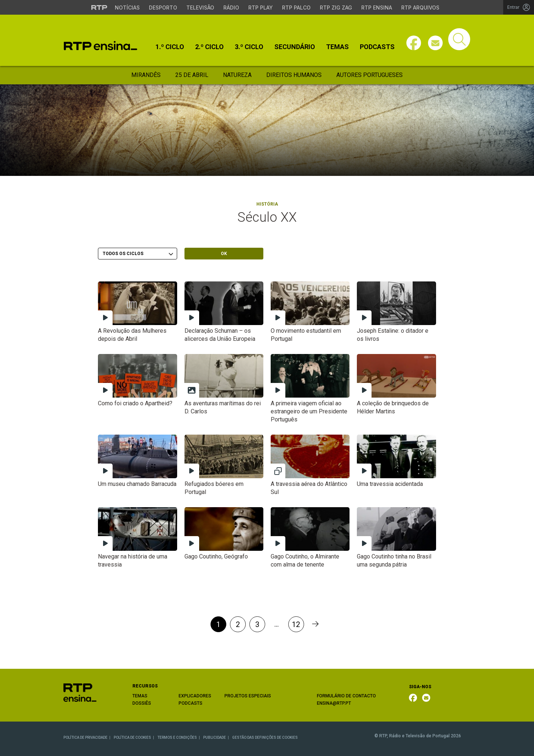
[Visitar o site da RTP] (99, 7)
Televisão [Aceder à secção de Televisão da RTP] (200, 8)
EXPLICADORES (195, 696)
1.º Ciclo (170, 47)
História (267, 204)
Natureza (237, 75)
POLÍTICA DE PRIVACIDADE (85, 737)
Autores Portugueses (370, 75)
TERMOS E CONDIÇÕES (177, 737)
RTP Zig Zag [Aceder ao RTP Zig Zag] (336, 8)
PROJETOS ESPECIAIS (248, 696)
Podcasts (377, 47)
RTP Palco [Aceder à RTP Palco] (296, 8)
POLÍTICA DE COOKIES (132, 737)
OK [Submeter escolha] (224, 254)
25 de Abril (192, 75)
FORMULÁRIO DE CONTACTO (346, 696)
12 (296, 624)
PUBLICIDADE (215, 737)
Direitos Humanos (294, 75)
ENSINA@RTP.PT (334, 703)
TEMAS (140, 696)
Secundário (295, 47)
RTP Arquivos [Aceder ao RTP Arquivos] (420, 8)
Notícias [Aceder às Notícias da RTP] (127, 8)
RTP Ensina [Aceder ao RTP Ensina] (377, 8)
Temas (337, 47)
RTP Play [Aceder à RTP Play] (261, 8)
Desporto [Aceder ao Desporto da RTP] (163, 8)
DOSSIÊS (142, 703)
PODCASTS (191, 703)
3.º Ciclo (249, 47)
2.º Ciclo (209, 47)
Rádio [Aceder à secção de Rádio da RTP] (231, 8)
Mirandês (146, 75)
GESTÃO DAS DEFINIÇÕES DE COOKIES (265, 737)
